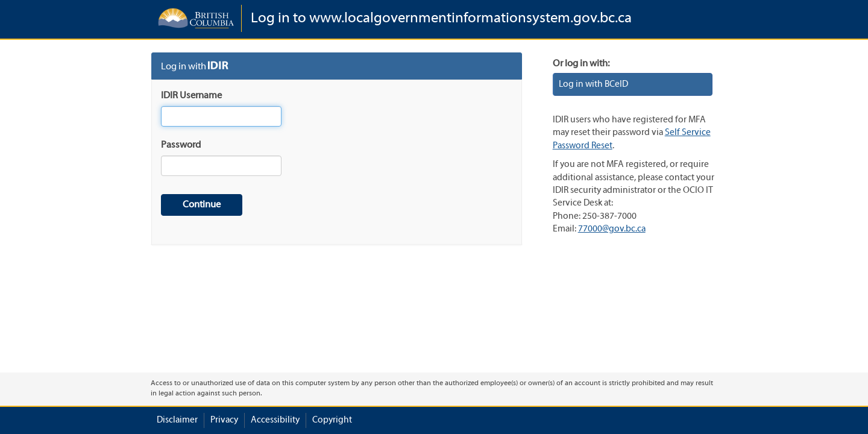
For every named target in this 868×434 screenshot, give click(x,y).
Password (181, 145)
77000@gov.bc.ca (612, 229)
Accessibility (275, 420)
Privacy (224, 420)
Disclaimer (177, 420)
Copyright (332, 420)
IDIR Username (191, 96)
